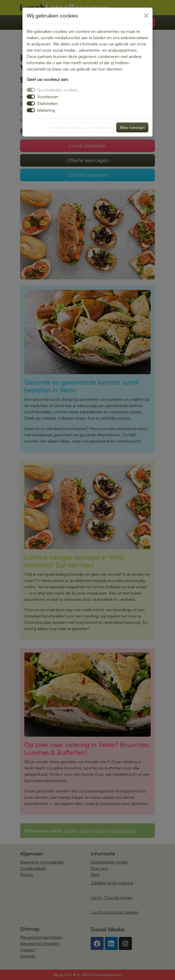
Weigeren (102, 127)
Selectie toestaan (68, 127)
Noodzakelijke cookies (57, 90)
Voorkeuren (48, 97)
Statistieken (48, 103)
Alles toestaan (132, 127)
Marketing (46, 110)
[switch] (31, 97)
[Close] (146, 16)
